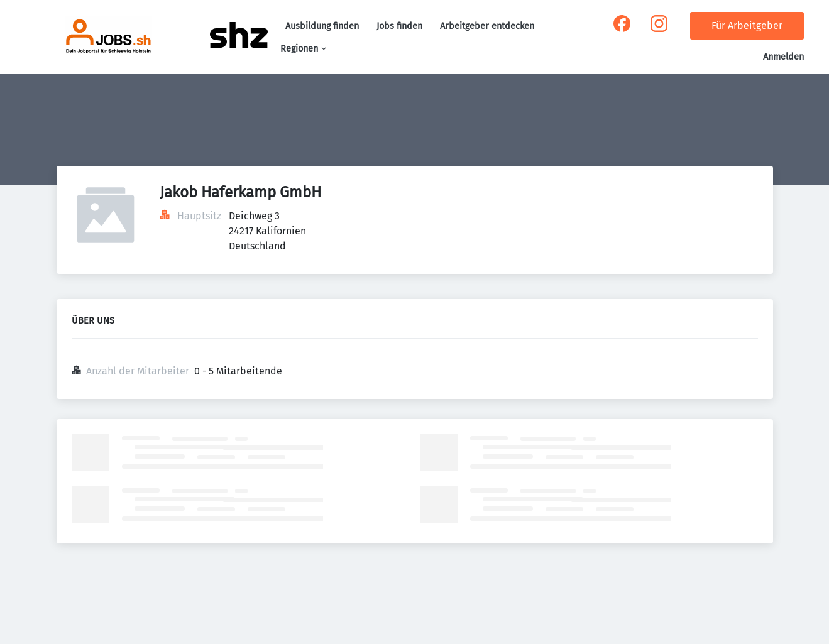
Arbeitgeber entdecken (487, 26)
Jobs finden (399, 26)
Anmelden (783, 57)
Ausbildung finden (322, 26)
